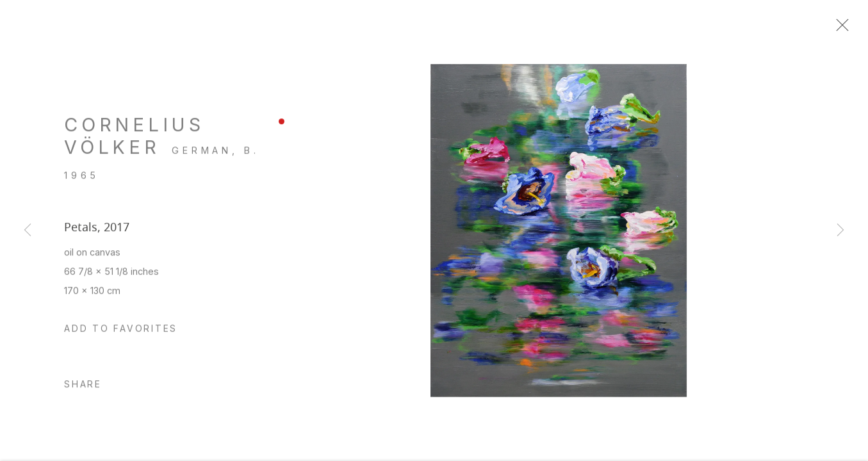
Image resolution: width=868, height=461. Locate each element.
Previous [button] (28, 230)
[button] (121, 336)
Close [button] (848, 29)
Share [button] (83, 391)
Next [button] (840, 230)
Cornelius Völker (134, 142)
